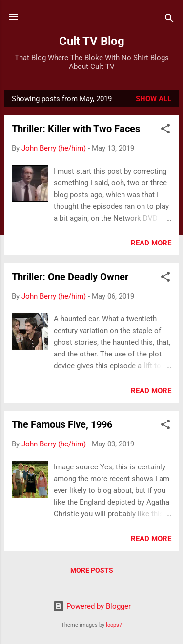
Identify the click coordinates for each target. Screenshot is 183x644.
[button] (165, 130)
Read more (151, 243)
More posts (92, 570)
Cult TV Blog (92, 41)
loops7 (114, 625)
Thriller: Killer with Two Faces (76, 129)
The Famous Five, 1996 (62, 424)
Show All (153, 99)
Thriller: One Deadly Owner (70, 277)
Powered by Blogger (92, 606)
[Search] (169, 20)
